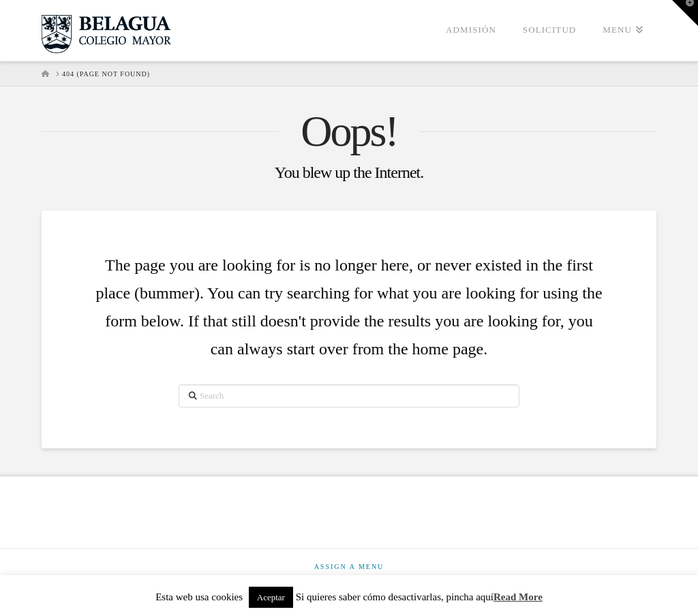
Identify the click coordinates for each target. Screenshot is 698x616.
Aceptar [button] (271, 597)
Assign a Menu (349, 567)
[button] (685, 13)
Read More (518, 597)
